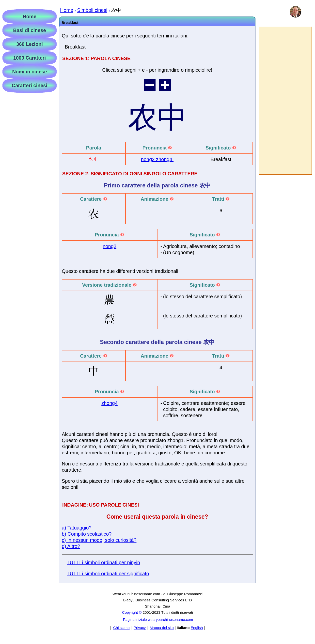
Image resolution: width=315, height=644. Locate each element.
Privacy (140, 628)
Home (30, 17)
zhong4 (165, 159)
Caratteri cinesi (30, 85)
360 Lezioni (30, 44)
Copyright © (132, 612)
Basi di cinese (29, 30)
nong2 (149, 159)
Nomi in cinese (29, 72)
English (197, 628)
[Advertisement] (285, 100)
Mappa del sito (162, 628)
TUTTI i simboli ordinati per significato (108, 574)
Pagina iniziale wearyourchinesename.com (158, 619)
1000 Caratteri (30, 58)
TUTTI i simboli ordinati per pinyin (103, 562)
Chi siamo (121, 628)
